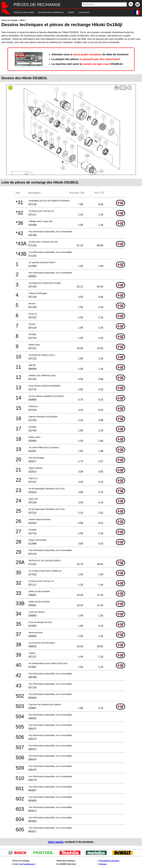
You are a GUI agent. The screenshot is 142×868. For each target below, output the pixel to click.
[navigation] (67, 13)
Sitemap (103, 864)
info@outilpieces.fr (27, 864)
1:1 (123, 88)
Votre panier (56, 842)
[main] (71, 432)
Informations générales (109, 861)
